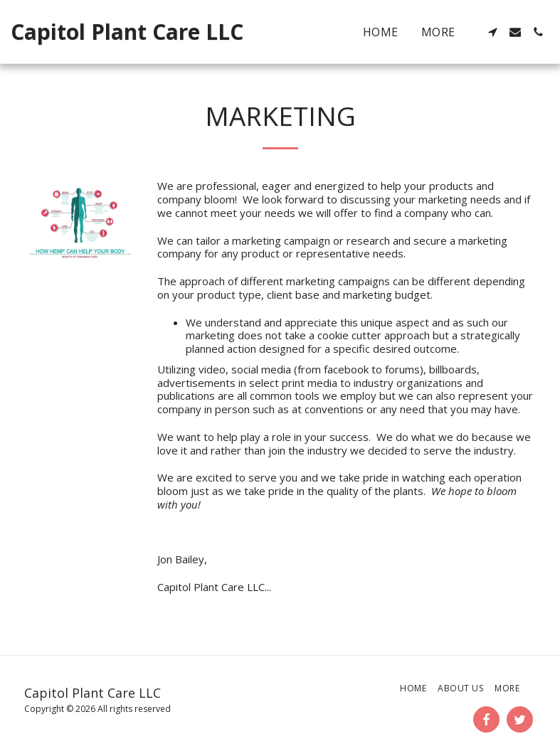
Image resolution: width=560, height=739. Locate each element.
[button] (492, 32)
